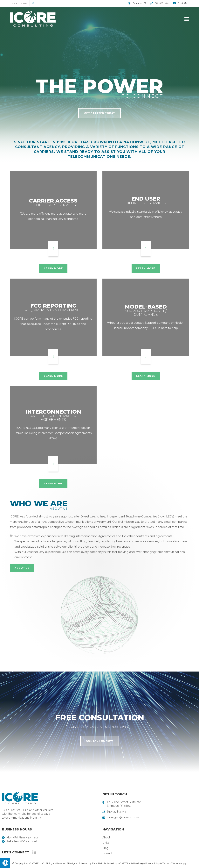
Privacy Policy (153, 863)
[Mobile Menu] (187, 19)
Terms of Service (171, 863)
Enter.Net (97, 863)
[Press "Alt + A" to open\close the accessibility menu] (5, 863)
